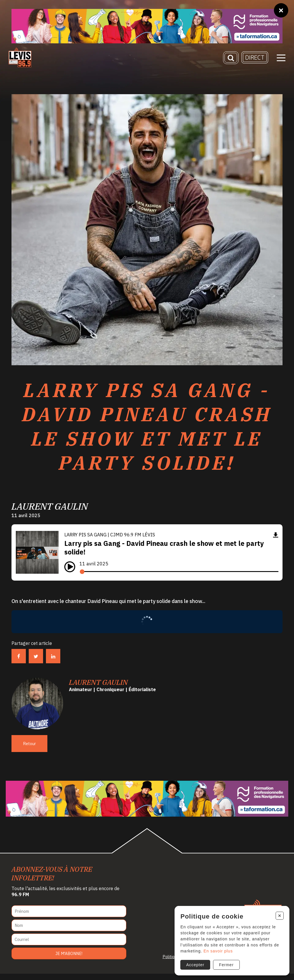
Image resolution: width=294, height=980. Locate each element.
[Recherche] (231, 59)
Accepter (194, 964)
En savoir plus (217, 950)
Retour (29, 750)
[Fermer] (281, 10)
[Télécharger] (276, 541)
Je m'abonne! (69, 960)
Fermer (225, 964)
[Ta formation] (147, 26)
